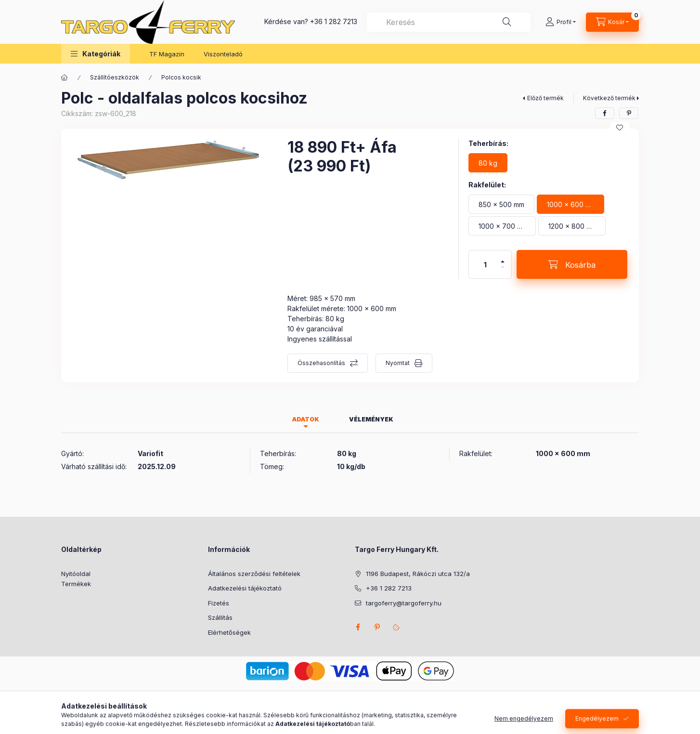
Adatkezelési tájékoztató (245, 588)
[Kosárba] (572, 264)
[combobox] (449, 22)
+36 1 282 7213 (334, 21)
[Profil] (561, 22)
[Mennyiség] (485, 264)
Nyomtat (398, 363)
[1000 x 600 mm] (570, 204)
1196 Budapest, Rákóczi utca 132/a (418, 574)
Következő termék (609, 98)
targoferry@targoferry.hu (404, 603)
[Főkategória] (65, 78)
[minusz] (503, 271)
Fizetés (219, 603)
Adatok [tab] (306, 419)
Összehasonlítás (321, 363)
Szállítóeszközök (115, 77)
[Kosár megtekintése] (612, 22)
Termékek (76, 584)
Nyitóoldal (76, 574)
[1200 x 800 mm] (572, 226)
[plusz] (503, 257)
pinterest (377, 627)
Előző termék (545, 98)
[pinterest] (629, 113)
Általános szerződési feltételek (254, 574)
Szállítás (220, 617)
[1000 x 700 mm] (502, 226)
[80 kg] (488, 163)
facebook (358, 627)
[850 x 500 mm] (501, 204)
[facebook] (605, 113)
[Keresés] (507, 22)
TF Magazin (167, 54)
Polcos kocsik (181, 77)
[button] (96, 54)
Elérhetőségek (229, 632)
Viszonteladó (223, 54)
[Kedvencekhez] (620, 128)
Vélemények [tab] (371, 419)
